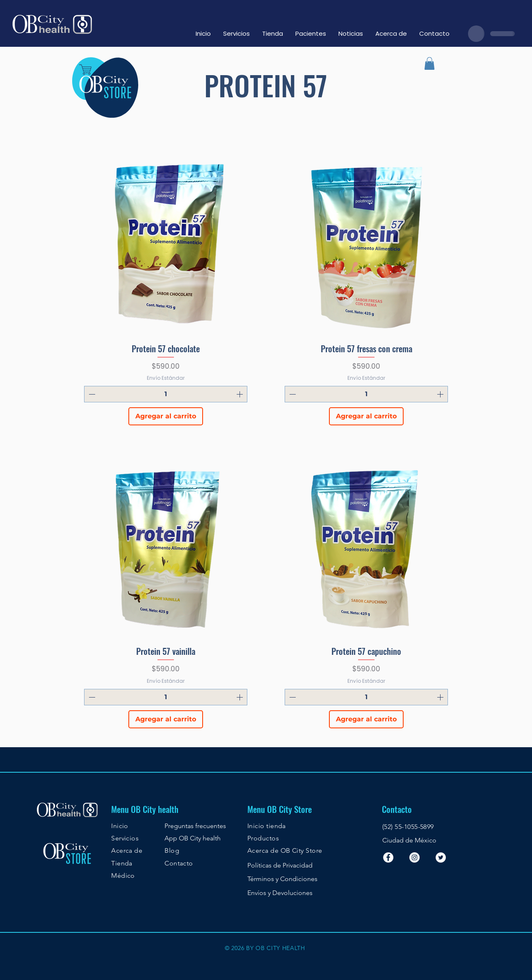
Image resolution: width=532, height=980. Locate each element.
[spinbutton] (166, 394)
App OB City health (193, 838)
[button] (429, 63)
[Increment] (240, 394)
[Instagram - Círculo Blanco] (414, 857)
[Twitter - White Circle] (441, 857)
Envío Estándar (166, 378)
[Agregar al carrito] (166, 416)
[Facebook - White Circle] (388, 857)
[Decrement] (91, 394)
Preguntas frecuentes (195, 826)
